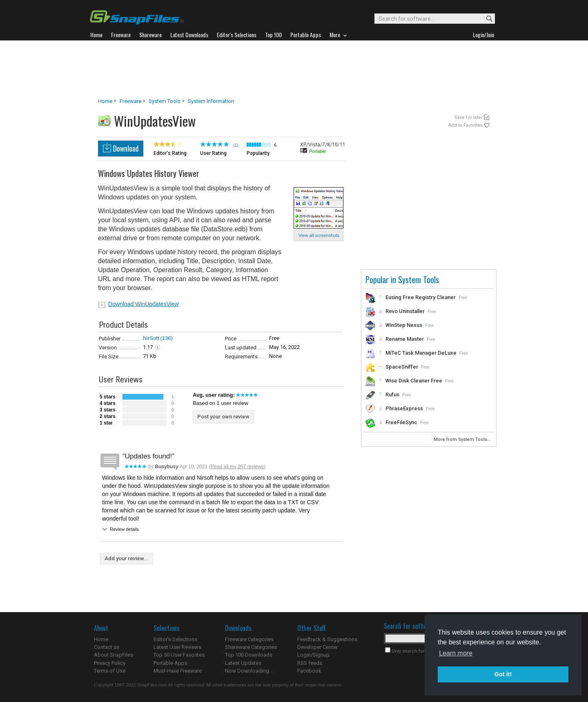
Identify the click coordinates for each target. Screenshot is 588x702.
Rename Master (405, 339)
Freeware (130, 101)
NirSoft (151, 338)
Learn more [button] (456, 653)
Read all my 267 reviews (237, 467)
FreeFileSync (401, 422)
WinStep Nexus (404, 325)
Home (105, 101)
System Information (211, 101)
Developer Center (317, 647)
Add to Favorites (465, 125)
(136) (167, 338)
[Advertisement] (294, 69)
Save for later (469, 117)
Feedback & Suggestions (327, 639)
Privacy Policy (110, 663)
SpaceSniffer (402, 367)
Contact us (107, 647)
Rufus (392, 395)
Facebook (309, 671)
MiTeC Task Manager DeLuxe (421, 353)
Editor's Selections (175, 639)
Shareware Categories (251, 647)
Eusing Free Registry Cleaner (421, 297)
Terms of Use (110, 671)
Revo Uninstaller (405, 311)
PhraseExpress (404, 408)
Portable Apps (170, 663)
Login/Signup (313, 655)
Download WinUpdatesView (144, 304)
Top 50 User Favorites (179, 655)
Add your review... (127, 558)
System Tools (165, 101)
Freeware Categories (249, 639)
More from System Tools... (463, 439)
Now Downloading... (249, 671)
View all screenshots (319, 235)
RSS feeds (310, 663)
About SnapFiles (114, 655)
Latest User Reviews (177, 647)
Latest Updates (243, 663)
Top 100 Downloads (249, 655)
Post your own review (223, 417)
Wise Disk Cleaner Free (414, 381)
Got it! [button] (503, 674)
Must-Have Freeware (178, 671)
